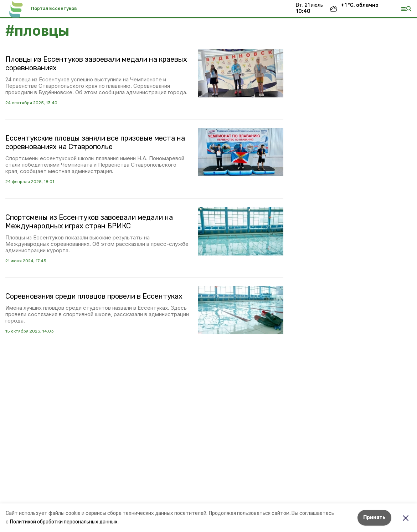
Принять (374, 518)
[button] (241, 73)
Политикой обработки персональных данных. (64, 522)
